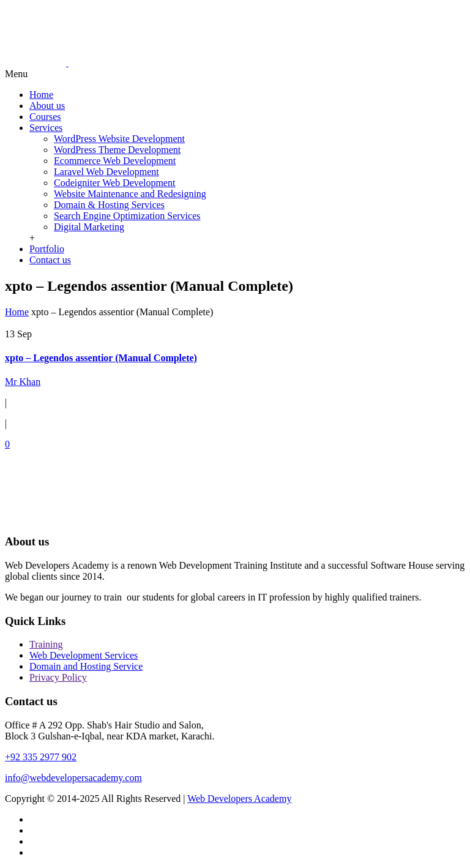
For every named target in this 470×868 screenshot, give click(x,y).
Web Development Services (84, 655)
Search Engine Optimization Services (127, 216)
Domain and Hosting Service (86, 666)
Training (46, 644)
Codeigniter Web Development (114, 183)
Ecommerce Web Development (115, 161)
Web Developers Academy (239, 799)
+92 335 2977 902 (41, 757)
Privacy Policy (58, 677)
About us (47, 106)
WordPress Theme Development (117, 150)
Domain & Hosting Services (109, 205)
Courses (45, 117)
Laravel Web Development (106, 172)
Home (41, 95)
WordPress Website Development (119, 139)
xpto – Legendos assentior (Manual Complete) (101, 358)
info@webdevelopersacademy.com (73, 778)
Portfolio (47, 249)
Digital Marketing (89, 227)
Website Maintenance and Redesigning (130, 194)
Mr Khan (23, 382)
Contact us (50, 260)
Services (46, 128)
